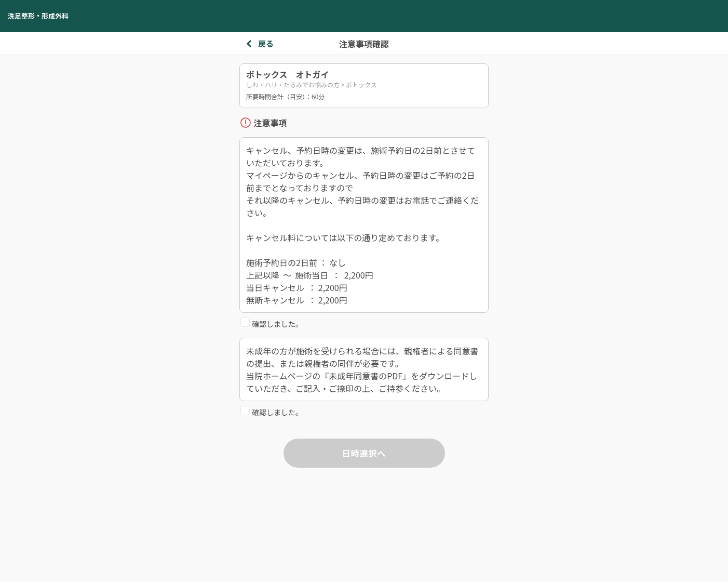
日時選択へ (364, 453)
